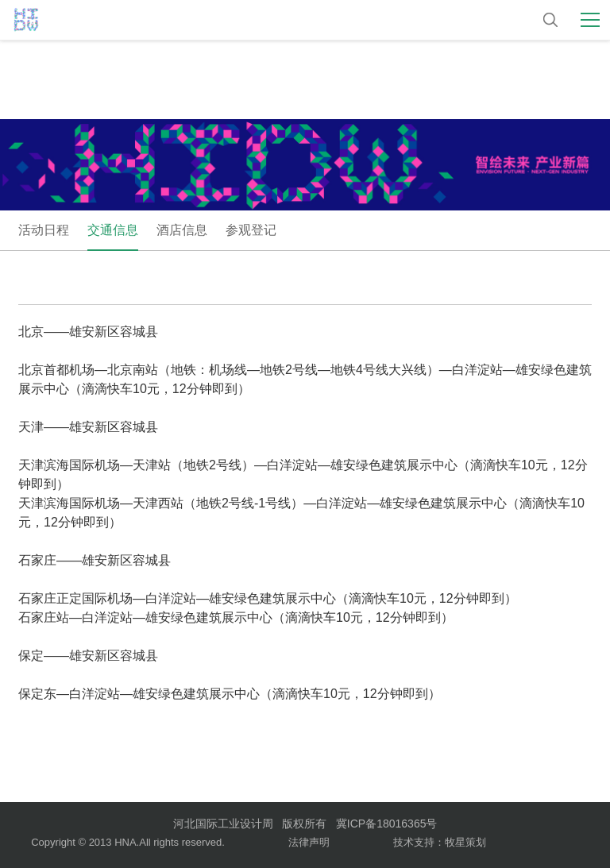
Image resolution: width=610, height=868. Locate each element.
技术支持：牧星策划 (440, 842)
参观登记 (251, 230)
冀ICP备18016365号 (387, 824)
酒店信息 (182, 230)
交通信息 (113, 230)
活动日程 (44, 230)
